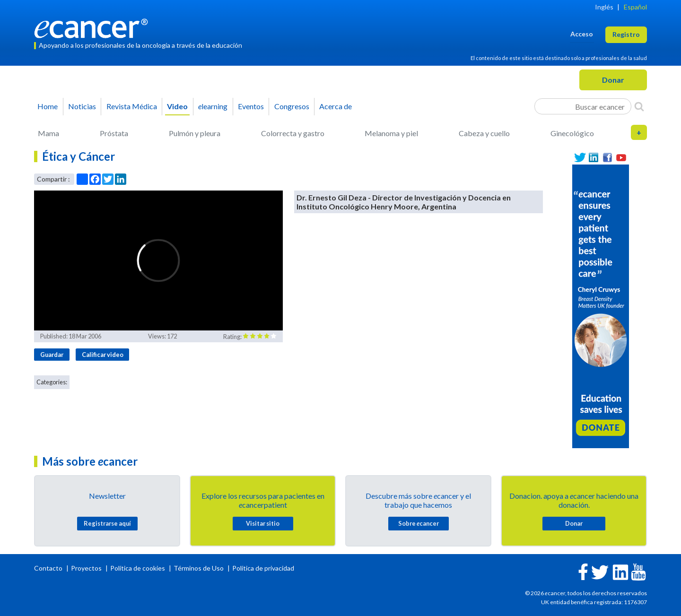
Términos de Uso (199, 568)
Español (635, 7)
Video (177, 106)
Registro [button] (626, 34)
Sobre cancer (419, 523)
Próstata (114, 133)
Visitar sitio (263, 523)
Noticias (82, 106)
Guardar (52, 355)
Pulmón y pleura (195, 133)
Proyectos (87, 568)
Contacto (49, 568)
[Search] (639, 106)
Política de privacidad (263, 568)
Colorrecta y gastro (293, 133)
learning (213, 106)
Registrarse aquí (107, 523)
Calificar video (103, 355)
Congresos (292, 106)
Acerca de (336, 106)
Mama (48, 133)
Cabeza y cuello (484, 133)
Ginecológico (572, 133)
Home (48, 106)
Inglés (604, 7)
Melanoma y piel (391, 133)
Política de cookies (138, 568)
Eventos (251, 106)
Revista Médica (132, 106)
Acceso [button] (582, 34)
